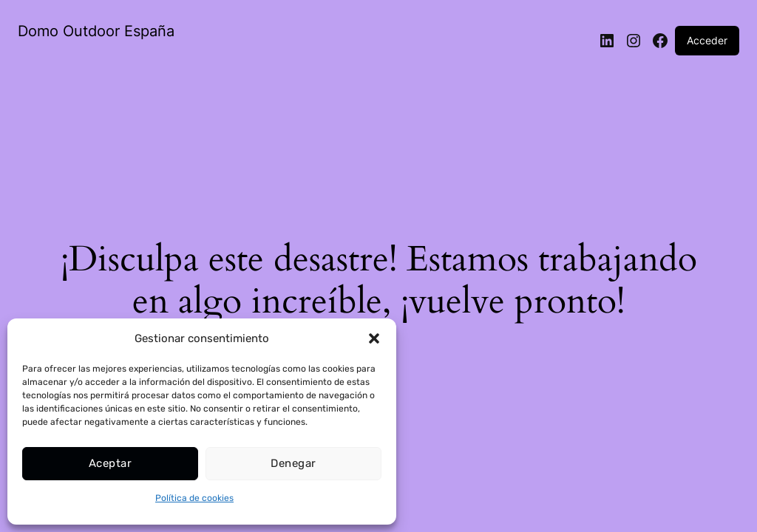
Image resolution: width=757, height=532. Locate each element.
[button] (374, 338)
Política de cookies (194, 498)
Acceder (707, 40)
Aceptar (110, 463)
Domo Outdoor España (96, 31)
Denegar (293, 463)
